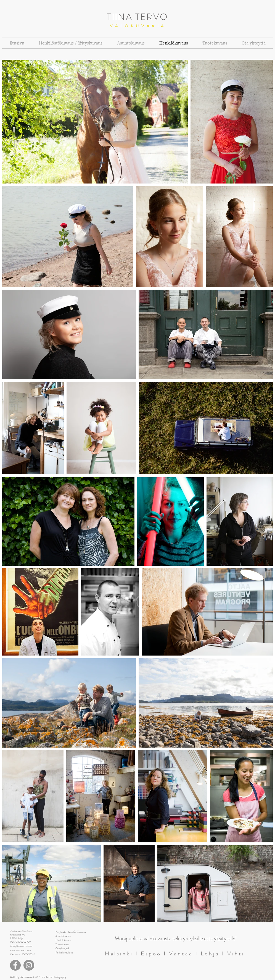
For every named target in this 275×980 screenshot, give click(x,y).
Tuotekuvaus (62, 944)
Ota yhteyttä (62, 948)
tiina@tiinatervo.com (21, 946)
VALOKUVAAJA (138, 26)
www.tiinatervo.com (20, 950)
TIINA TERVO (137, 17)
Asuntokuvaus (63, 936)
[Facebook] (15, 965)
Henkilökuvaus (63, 940)
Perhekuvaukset (64, 953)
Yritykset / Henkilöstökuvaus (71, 932)
